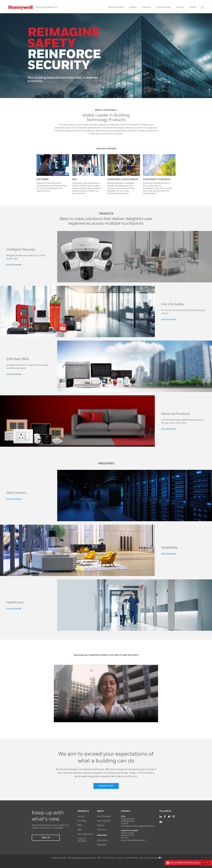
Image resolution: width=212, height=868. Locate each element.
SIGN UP (46, 838)
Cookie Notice (132, 858)
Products (133, 7)
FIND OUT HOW (106, 786)
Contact (193, 7)
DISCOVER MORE (14, 265)
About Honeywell (116, 7)
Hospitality (101, 845)
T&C (100, 858)
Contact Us (102, 830)
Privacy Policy (109, 858)
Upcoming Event (164, 7)
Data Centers (102, 840)
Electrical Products (86, 834)
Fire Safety (82, 821)
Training (180, 7)
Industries (147, 7)
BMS (80, 830)
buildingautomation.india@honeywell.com (138, 826)
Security (81, 816)
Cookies (120, 858)
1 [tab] (209, 90)
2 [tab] (209, 92)
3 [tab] (209, 94)
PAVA (80, 825)
